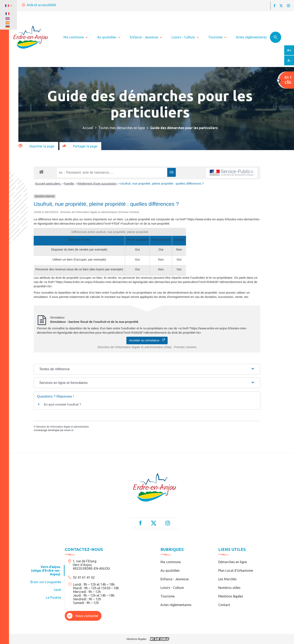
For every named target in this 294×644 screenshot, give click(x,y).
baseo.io (69, 430)
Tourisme (168, 596)
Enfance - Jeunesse (175, 579)
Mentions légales (231, 596)
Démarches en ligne (233, 562)
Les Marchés (227, 579)
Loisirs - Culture (172, 588)
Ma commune (171, 562)
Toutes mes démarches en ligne (122, 128)
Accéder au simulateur (147, 340)
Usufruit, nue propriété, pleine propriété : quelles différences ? (162, 183)
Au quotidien (170, 570)
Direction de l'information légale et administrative (62, 427)
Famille (70, 183)
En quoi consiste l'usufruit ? (62, 404)
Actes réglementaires (176, 605)
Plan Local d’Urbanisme (236, 570)
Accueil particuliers (48, 183)
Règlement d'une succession (97, 183)
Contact (224, 605)
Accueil (88, 128)
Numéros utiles (229, 588)
